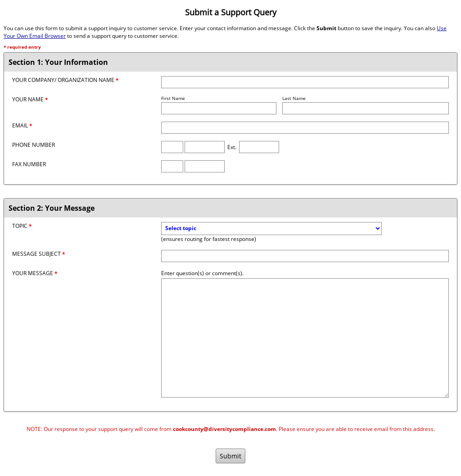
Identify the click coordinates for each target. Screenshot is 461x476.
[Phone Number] (205, 147)
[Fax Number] (205, 166)
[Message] (305, 338)
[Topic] (271, 229)
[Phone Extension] (259, 147)
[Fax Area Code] (172, 166)
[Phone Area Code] (172, 147)
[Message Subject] (305, 256)
